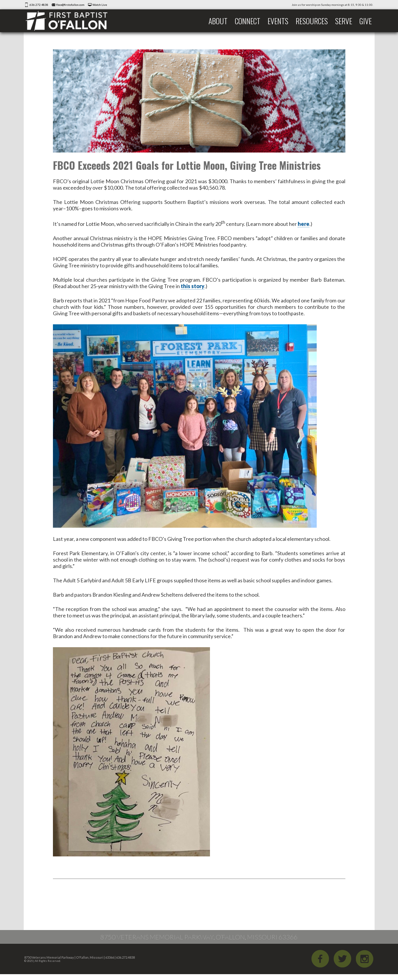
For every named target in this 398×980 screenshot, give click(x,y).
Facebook (320, 959)
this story (193, 286)
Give (366, 21)
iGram (365, 959)
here (304, 224)
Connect (248, 21)
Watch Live (100, 5)
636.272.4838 (39, 5)
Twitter (342, 959)
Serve (344, 21)
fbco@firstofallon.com (70, 5)
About (218, 21)
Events (278, 21)
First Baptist (70, 21)
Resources (312, 21)
